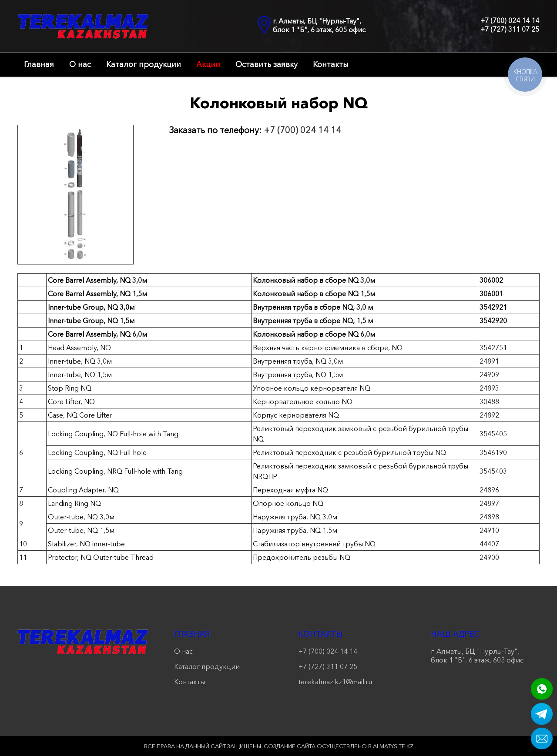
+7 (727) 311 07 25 (510, 29)
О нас (80, 64)
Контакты (331, 64)
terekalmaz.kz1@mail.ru (335, 682)
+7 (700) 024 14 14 (510, 20)
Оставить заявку (267, 64)
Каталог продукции (144, 64)
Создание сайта (290, 746)
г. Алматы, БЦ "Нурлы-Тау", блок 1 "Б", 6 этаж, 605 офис (319, 25)
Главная (39, 64)
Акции (208, 64)
